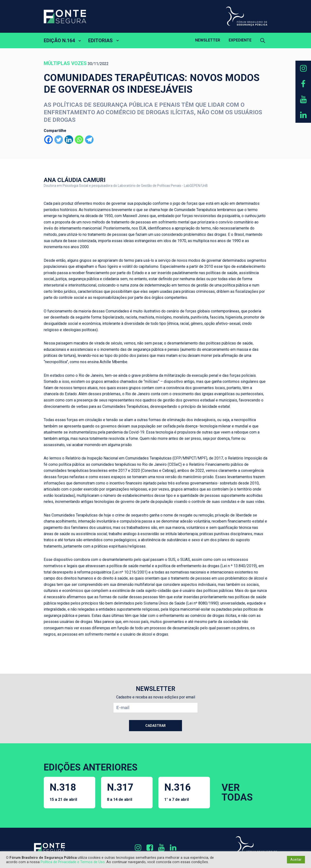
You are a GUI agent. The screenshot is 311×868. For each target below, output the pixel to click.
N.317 (120, 792)
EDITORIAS (100, 41)
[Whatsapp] (79, 140)
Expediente (240, 40)
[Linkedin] (69, 140)
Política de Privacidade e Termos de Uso (73, 862)
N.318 (63, 792)
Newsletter (208, 40)
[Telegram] (89, 140)
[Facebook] (48, 140)
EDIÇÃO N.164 (59, 41)
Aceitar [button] (296, 860)
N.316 (177, 792)
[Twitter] (59, 140)
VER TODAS (237, 792)
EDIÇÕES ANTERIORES (91, 767)
